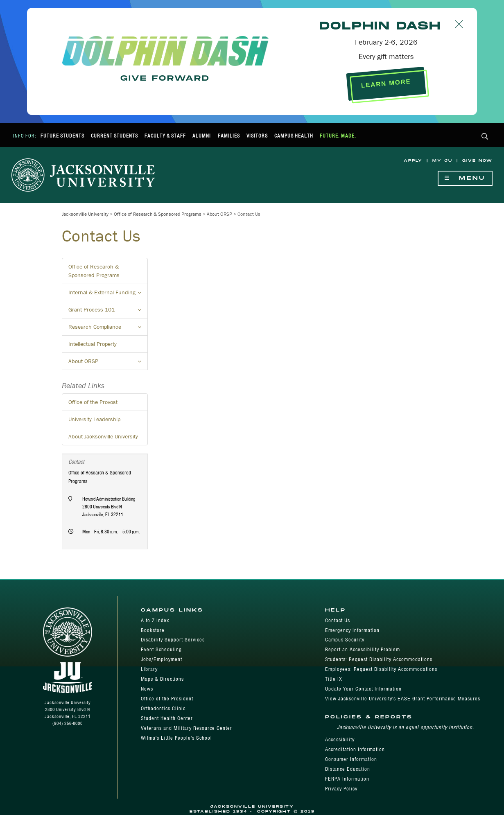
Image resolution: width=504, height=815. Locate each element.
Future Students (62, 136)
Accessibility (340, 739)
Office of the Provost (93, 402)
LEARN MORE (386, 83)
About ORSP (219, 214)
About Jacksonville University (103, 436)
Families (229, 136)
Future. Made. (338, 136)
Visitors (257, 136)
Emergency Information (352, 630)
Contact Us (338, 620)
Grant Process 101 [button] (108, 312)
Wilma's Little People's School (176, 738)
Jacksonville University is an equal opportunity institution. (406, 727)
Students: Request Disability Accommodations (379, 659)
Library (149, 669)
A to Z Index (155, 620)
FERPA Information (347, 779)
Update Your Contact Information (363, 689)
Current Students (114, 136)
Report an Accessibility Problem (363, 649)
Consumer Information (351, 759)
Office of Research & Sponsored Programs (158, 214)
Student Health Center (167, 718)
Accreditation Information (355, 749)
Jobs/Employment (162, 659)
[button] (485, 137)
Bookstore (153, 630)
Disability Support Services (173, 640)
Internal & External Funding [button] (108, 295)
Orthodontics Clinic (163, 708)
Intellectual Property (93, 344)
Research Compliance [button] (108, 329)
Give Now (477, 161)
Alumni (202, 136)
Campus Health (294, 136)
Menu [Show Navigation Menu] (465, 178)
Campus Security (345, 640)
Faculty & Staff (165, 136)
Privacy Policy (341, 789)
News (147, 689)
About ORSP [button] (108, 363)
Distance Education (348, 769)
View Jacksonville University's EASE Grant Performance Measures (403, 699)
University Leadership (94, 419)
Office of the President (167, 699)
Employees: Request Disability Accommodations (381, 669)
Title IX (334, 679)
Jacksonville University (85, 214)
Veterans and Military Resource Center (186, 728)
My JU (442, 161)
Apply (413, 161)
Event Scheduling (161, 649)
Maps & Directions (162, 679)
